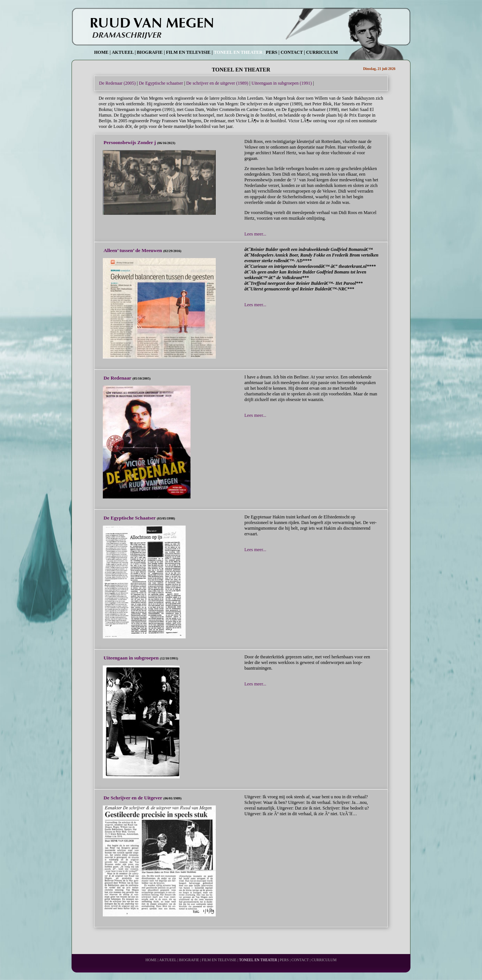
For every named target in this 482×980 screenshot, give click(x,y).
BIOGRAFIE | (151, 52)
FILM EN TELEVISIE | (189, 52)
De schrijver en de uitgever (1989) (217, 83)
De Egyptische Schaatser (130, 518)
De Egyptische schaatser (161, 83)
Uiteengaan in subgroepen (132, 658)
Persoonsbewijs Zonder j (130, 142)
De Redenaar (118, 378)
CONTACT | (293, 52)
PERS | (273, 52)
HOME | (102, 52)
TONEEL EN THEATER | (239, 52)
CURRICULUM (322, 52)
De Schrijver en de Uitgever (133, 798)
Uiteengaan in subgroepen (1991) (282, 83)
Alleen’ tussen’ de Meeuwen (133, 250)
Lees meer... (255, 234)
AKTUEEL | (124, 52)
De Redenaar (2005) (117, 83)
